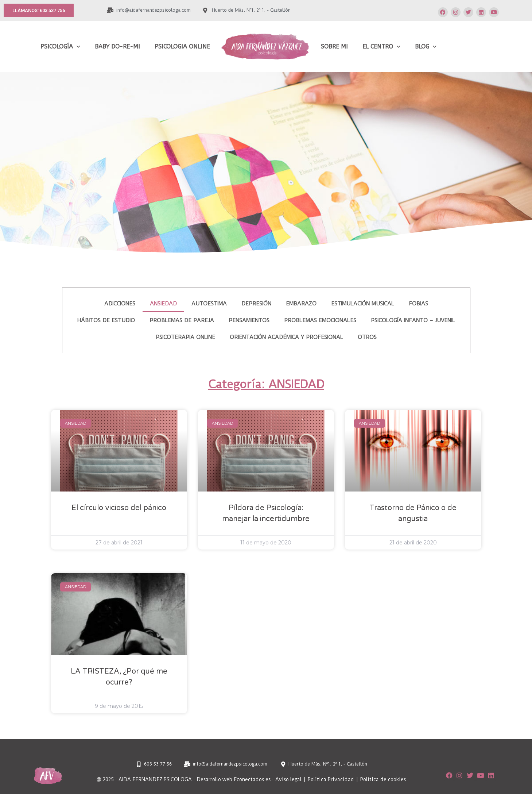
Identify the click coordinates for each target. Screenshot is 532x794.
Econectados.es (252, 779)
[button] (39, 10)
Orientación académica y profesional (286, 337)
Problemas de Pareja (182, 320)
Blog (426, 47)
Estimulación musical (363, 304)
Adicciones (120, 304)
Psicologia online (182, 47)
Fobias (418, 304)
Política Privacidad (331, 779)
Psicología (60, 47)
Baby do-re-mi (117, 47)
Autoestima (209, 304)
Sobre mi (334, 47)
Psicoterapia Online (185, 337)
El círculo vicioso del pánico (119, 508)
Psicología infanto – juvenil (413, 320)
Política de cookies (383, 779)
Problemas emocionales (320, 320)
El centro (381, 47)
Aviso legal (288, 779)
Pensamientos (249, 320)
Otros (367, 337)
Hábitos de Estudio (106, 320)
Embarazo (301, 304)
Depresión (256, 304)
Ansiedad (163, 304)
